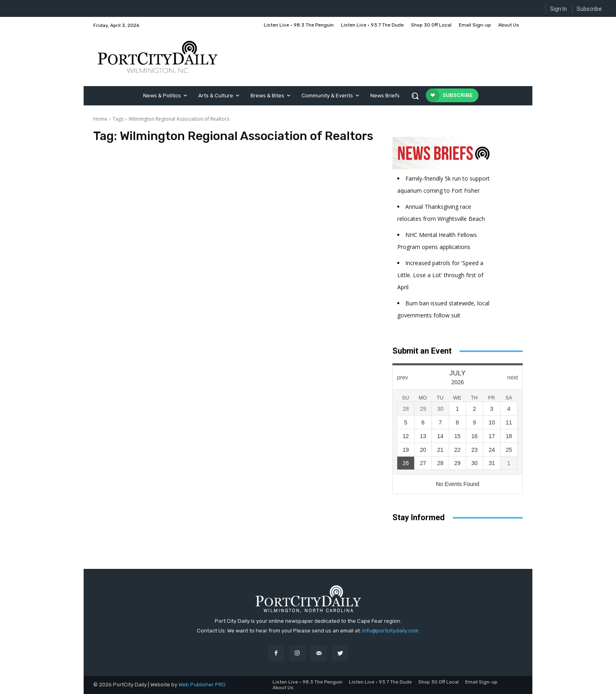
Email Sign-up (481, 682)
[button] (415, 96)
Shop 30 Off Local (438, 682)
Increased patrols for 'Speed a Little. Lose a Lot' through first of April (440, 275)
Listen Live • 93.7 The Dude (380, 682)
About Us (283, 688)
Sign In (559, 9)
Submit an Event (422, 351)
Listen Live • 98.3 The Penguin (308, 682)
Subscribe (589, 9)
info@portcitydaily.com (390, 631)
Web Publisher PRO (202, 685)
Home (100, 119)
